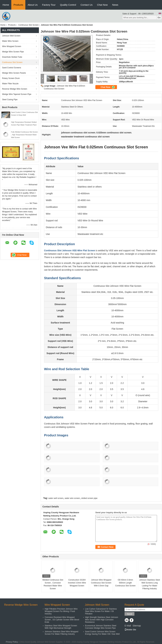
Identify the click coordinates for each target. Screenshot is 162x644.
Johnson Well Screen (11, 36)
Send (129, 614)
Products (18, 5)
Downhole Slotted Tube (12, 57)
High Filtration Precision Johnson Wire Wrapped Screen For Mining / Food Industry (61, 611)
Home (6, 5)
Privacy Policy (12, 642)
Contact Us (86, 5)
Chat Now (102, 5)
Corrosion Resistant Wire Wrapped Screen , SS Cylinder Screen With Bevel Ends (62, 620)
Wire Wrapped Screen (12, 46)
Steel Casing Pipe (10, 100)
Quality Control (68, 5)
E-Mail (128, 626)
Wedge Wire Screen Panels (14, 73)
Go (159, 17)
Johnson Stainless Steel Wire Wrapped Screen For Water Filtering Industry (61, 633)
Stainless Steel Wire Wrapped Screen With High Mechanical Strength (61, 627)
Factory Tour (49, 5)
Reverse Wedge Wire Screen (15, 89)
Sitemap (137, 626)
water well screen (56, 498)
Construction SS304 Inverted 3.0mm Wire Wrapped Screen (77, 583)
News (115, 5)
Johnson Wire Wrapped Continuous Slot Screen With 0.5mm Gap (101, 583)
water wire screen (72, 498)
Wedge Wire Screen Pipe (13, 52)
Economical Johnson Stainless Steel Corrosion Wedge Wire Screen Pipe (101, 627)
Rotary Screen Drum (11, 78)
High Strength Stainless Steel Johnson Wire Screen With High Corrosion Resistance (102, 620)
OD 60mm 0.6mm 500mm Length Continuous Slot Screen (125, 583)
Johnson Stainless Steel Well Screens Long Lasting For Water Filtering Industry (150, 584)
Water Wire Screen (10, 41)
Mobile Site (130, 630)
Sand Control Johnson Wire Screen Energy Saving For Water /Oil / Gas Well (102, 633)
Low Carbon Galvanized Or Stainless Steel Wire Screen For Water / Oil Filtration (101, 611)
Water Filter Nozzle (10, 84)
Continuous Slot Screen (28, 25)
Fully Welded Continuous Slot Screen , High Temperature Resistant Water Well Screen (24, 135)
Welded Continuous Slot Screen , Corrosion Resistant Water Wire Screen (53, 584)
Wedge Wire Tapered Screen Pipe (17, 94)
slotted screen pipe (89, 498)
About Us (33, 5)
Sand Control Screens (12, 68)
